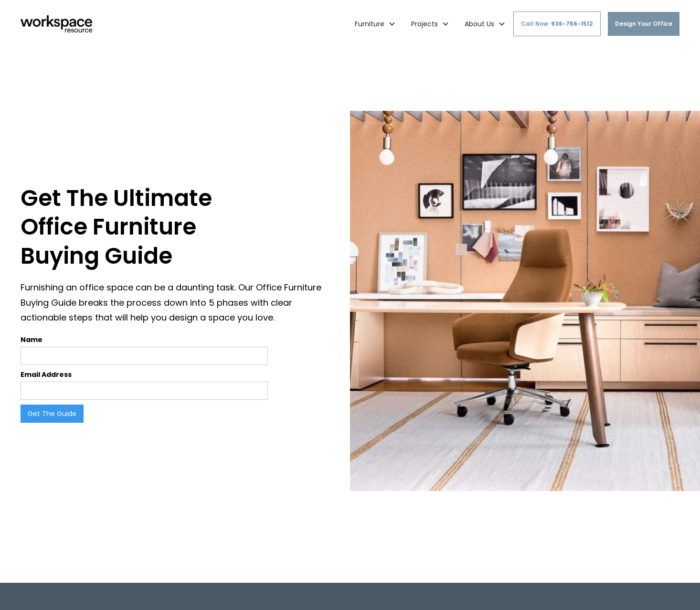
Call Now (557, 24)
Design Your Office (644, 24)
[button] (375, 24)
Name (32, 340)
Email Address (46, 375)
